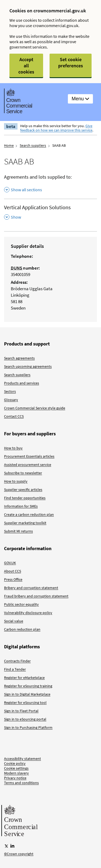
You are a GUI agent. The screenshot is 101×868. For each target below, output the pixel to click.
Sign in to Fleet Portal (21, 711)
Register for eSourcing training (28, 686)
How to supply (16, 481)
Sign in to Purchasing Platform (28, 727)
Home (9, 145)
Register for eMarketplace (24, 678)
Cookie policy (15, 763)
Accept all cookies (26, 66)
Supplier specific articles (23, 490)
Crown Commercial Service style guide (35, 408)
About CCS (13, 571)
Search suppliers (33, 145)
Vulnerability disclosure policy (28, 613)
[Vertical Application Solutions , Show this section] (50, 212)
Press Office (13, 579)
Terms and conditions (21, 783)
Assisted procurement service (28, 465)
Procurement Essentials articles (29, 456)
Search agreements (19, 358)
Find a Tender (15, 669)
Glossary (11, 400)
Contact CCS (14, 416)
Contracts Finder (17, 661)
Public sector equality (21, 604)
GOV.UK (10, 563)
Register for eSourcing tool (25, 703)
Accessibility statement (22, 759)
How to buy (13, 448)
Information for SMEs (21, 506)
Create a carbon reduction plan (29, 514)
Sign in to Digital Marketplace (27, 694)
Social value (14, 621)
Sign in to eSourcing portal (25, 719)
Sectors (10, 391)
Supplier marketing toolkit (25, 523)
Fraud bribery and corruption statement (36, 596)
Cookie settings (16, 768)
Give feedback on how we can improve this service (56, 128)
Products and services (22, 383)
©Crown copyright (19, 854)
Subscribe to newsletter (23, 473)
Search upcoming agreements (28, 366)
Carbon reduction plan (22, 629)
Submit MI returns (18, 531)
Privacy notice (15, 778)
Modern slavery (16, 773)
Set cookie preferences (71, 62)
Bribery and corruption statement (31, 588)
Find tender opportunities (25, 498)
